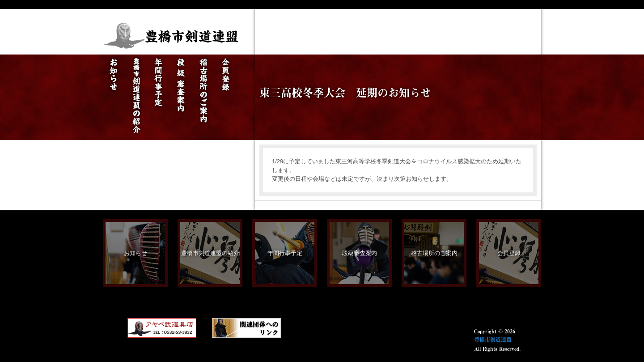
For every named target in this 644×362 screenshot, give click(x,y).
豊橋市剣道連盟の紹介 (210, 253)
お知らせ (136, 253)
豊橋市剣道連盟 (493, 340)
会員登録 (509, 253)
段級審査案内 (360, 253)
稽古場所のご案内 (434, 253)
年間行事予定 (285, 253)
